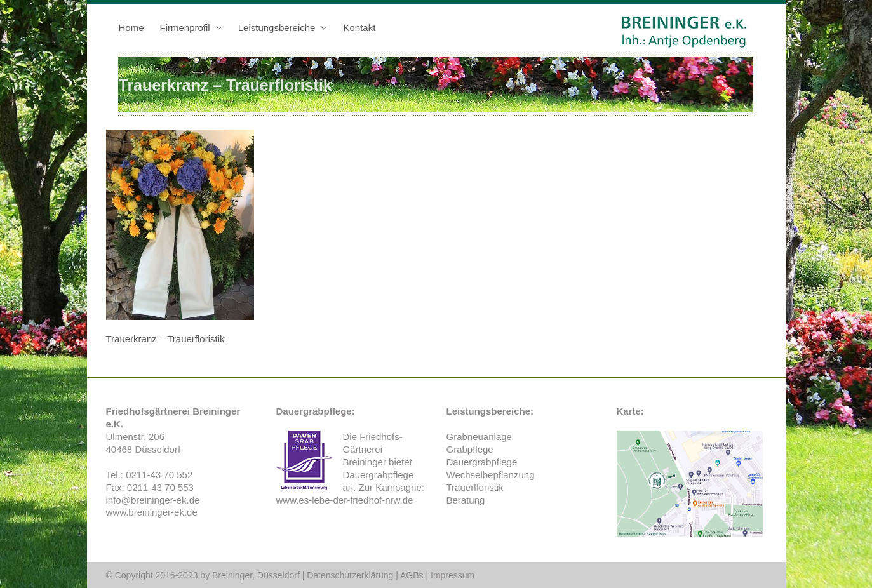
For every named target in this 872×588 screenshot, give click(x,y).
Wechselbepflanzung (491, 475)
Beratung (466, 500)
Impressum (453, 575)
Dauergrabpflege (379, 475)
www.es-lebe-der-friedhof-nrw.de (345, 500)
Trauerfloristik (475, 487)
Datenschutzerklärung (350, 575)
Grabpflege (470, 449)
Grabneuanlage (479, 437)
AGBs (412, 575)
